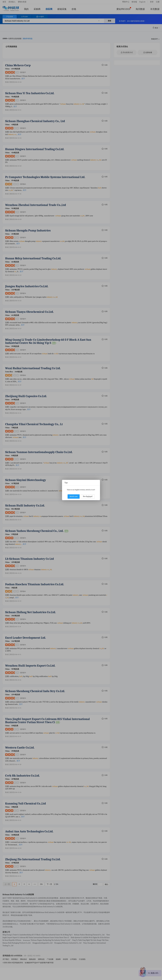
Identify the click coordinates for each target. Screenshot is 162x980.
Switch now (74, 496)
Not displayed (88, 496)
